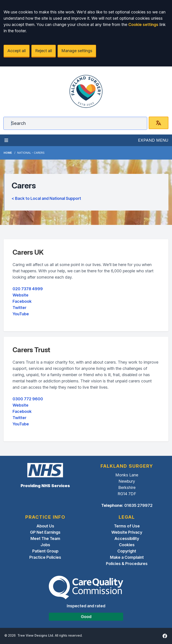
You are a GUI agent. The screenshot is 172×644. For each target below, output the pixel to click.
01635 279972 (138, 505)
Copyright (127, 551)
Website (20, 295)
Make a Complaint (127, 557)
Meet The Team (45, 538)
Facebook (22, 301)
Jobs (45, 545)
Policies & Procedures (127, 564)
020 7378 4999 (28, 289)
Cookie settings (143, 25)
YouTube (21, 314)
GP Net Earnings (45, 532)
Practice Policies (45, 557)
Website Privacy (127, 532)
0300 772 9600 (28, 399)
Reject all (44, 51)
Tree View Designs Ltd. (36, 635)
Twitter (19, 308)
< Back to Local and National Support (46, 198)
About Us (45, 526)
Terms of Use (127, 526)
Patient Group (45, 551)
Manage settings (77, 51)
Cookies (127, 545)
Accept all (17, 51)
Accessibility (127, 538)
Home (8, 153)
